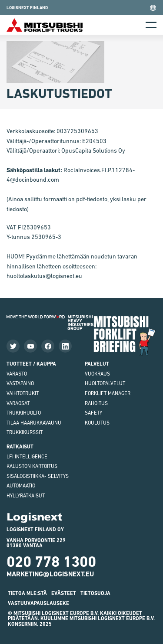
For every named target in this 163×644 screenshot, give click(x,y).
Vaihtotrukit (23, 393)
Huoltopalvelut (105, 383)
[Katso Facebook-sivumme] (48, 346)
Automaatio (21, 486)
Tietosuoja (95, 593)
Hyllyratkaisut (26, 496)
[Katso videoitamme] (30, 346)
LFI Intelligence (27, 457)
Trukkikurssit (25, 432)
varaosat (18, 403)
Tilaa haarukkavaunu (34, 423)
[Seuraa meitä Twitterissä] (13, 346)
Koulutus (97, 423)
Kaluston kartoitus (32, 466)
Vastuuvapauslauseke (38, 603)
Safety (93, 413)
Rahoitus (96, 403)
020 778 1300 (51, 562)
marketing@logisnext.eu (50, 574)
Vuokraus (97, 374)
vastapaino (20, 383)
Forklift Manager (108, 393)
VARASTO (17, 374)
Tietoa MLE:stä (27, 593)
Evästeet (64, 593)
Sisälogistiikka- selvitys (38, 476)
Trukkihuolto (24, 413)
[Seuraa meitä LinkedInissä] (65, 346)
